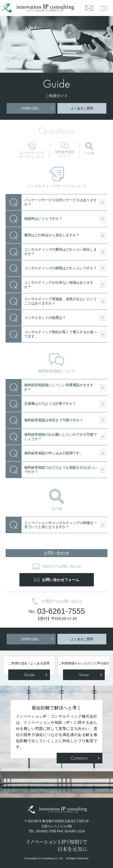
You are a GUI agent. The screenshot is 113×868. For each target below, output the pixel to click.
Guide (29, 675)
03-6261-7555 (61, 611)
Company (79, 758)
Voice (84, 675)
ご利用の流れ (29, 108)
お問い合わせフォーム (57, 580)
